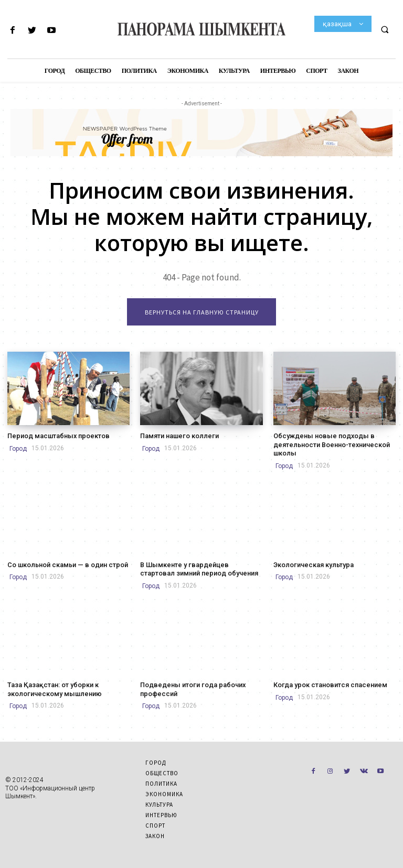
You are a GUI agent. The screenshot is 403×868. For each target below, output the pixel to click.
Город (18, 448)
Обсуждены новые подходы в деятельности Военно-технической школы (328, 444)
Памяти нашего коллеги (177, 436)
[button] (385, 29)
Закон (155, 832)
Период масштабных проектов (54, 436)
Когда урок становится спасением (326, 682)
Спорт (155, 822)
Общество (162, 769)
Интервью (161, 811)
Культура (159, 801)
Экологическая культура (311, 563)
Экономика (164, 790)
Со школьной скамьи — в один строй (64, 563)
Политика (161, 780)
